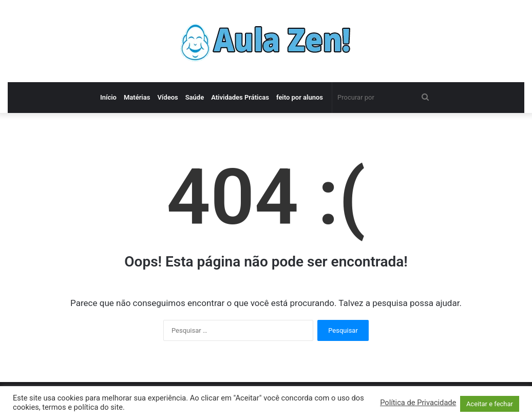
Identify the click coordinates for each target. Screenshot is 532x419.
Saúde (195, 97)
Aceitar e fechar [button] (490, 404)
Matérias (137, 97)
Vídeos (167, 97)
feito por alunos (300, 97)
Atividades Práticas (240, 97)
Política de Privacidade (418, 403)
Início (108, 97)
